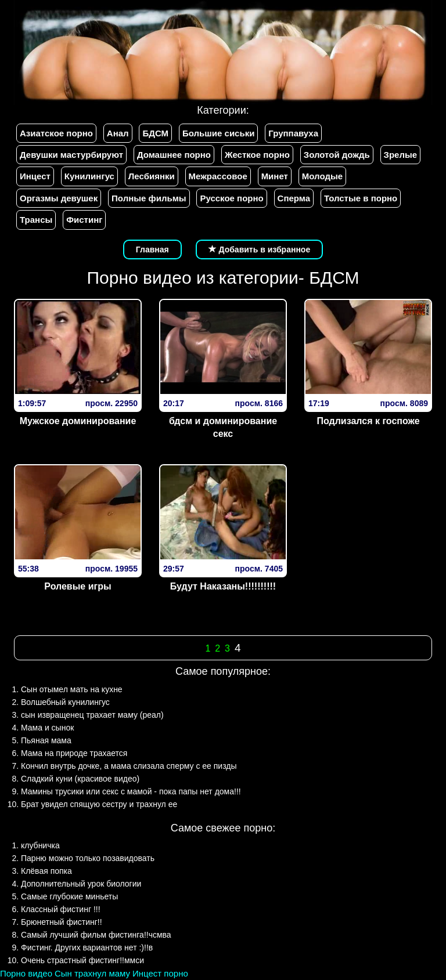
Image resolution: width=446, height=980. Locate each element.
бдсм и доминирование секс (223, 428)
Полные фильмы (149, 198)
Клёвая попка (46, 871)
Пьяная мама (46, 740)
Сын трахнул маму (92, 973)
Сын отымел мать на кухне (72, 689)
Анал (118, 133)
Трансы (36, 220)
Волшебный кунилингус (65, 702)
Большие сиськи (218, 133)
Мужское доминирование (78, 421)
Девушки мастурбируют (71, 155)
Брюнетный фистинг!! (62, 922)
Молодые (322, 176)
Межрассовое (218, 176)
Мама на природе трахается (74, 753)
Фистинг (84, 220)
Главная (152, 249)
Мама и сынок (47, 728)
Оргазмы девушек (59, 198)
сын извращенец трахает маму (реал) (92, 715)
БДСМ (155, 133)
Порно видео (26, 973)
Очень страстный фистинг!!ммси (82, 960)
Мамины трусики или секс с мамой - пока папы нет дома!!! (131, 791)
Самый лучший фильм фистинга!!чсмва (96, 935)
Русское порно (231, 198)
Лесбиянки (152, 176)
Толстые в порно (361, 198)
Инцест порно (160, 973)
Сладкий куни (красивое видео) (80, 779)
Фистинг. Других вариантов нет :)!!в (87, 948)
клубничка (40, 845)
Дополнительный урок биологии (81, 884)
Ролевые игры (78, 586)
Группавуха (293, 133)
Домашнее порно (174, 155)
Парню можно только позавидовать (88, 858)
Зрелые (401, 155)
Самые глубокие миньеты (69, 896)
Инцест (35, 176)
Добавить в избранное (260, 249)
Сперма (294, 198)
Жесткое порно (257, 155)
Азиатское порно (56, 133)
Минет (275, 176)
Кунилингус (89, 176)
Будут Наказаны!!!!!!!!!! (223, 586)
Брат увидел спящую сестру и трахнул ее (99, 804)
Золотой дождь (337, 155)
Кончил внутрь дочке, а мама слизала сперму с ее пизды (129, 766)
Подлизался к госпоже (368, 421)
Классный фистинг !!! (61, 909)
